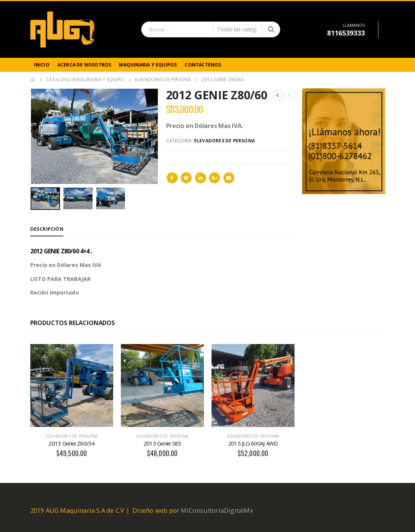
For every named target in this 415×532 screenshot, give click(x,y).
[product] (72, 386)
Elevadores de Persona (224, 141)
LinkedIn (201, 178)
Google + (214, 178)
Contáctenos (203, 65)
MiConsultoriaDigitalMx (217, 510)
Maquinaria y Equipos (148, 65)
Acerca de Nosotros (84, 65)
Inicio (42, 65)
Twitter (186, 178)
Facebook (172, 178)
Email (229, 178)
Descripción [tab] (47, 229)
